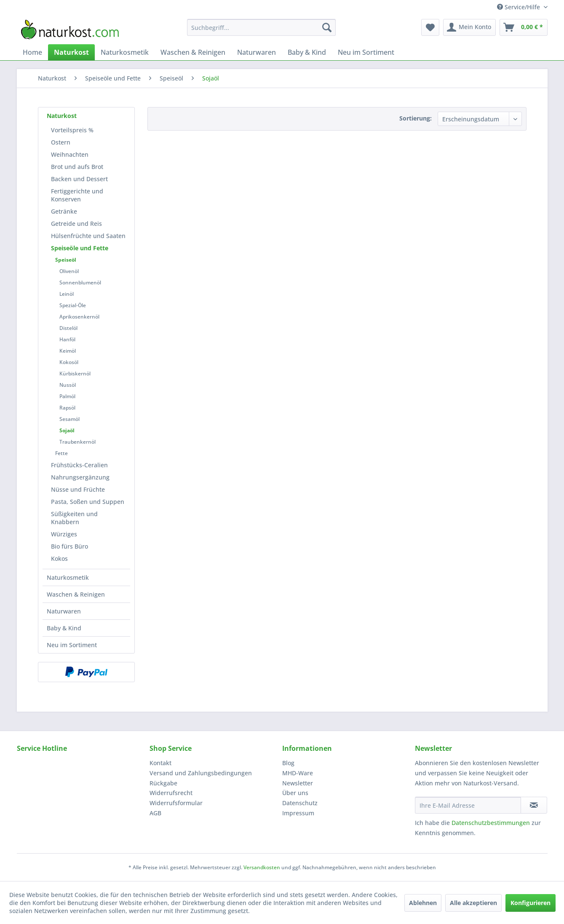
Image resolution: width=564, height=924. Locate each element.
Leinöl (67, 294)
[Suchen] (327, 27)
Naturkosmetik (68, 577)
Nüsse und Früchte (78, 489)
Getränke (64, 211)
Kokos (59, 558)
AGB (155, 813)
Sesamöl (69, 419)
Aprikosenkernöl (79, 317)
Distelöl (68, 328)
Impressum (298, 813)
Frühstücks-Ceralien (79, 465)
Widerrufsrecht (171, 793)
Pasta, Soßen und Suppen (88, 502)
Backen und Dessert (79, 179)
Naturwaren (64, 611)
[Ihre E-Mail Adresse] (468, 805)
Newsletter (298, 783)
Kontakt (160, 763)
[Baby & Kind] (307, 52)
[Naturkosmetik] (125, 52)
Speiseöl (66, 260)
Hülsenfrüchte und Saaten (88, 236)
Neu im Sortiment (72, 645)
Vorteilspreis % (72, 130)
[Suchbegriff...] (261, 27)
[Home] (32, 52)
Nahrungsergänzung (80, 477)
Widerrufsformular (176, 803)
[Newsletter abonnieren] (534, 805)
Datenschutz (300, 803)
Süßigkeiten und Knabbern (74, 518)
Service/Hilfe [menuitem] (519, 7)
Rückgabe (163, 783)
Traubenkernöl (78, 442)
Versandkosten (262, 867)
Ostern (61, 142)
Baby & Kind (64, 628)
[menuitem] (261, 27)
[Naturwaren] (257, 52)
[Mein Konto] (469, 27)
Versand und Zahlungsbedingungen (201, 773)
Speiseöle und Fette (80, 248)
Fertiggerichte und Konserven (77, 195)
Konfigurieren (531, 903)
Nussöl (68, 385)
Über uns (295, 793)
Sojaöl (67, 430)
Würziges (64, 534)
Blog (288, 763)
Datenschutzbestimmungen (491, 823)
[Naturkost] (71, 52)
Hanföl (67, 339)
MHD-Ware (298, 773)
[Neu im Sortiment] (366, 52)
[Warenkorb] (524, 27)
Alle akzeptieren (473, 903)
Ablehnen (423, 903)
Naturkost (62, 116)
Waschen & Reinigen (76, 594)
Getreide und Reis (76, 224)
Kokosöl (69, 362)
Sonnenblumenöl (80, 283)
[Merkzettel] (430, 27)
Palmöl (67, 396)
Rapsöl (67, 408)
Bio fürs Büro (69, 546)
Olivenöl (69, 271)
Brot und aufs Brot (77, 167)
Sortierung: (416, 118)
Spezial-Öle (73, 305)
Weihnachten (70, 154)
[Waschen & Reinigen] (193, 52)
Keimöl (68, 351)
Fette (61, 453)
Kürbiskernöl (75, 374)
